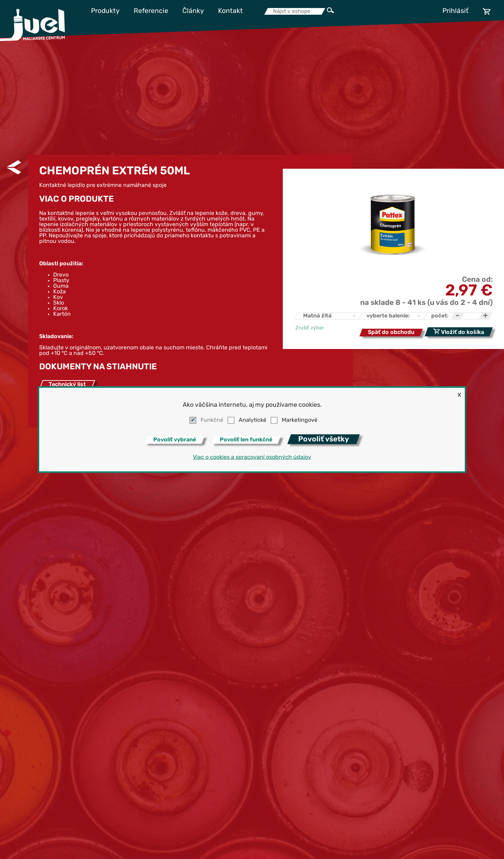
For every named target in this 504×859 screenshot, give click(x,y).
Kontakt (230, 11)
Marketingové (300, 420)
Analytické (253, 420)
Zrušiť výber (310, 328)
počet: (440, 316)
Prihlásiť (456, 11)
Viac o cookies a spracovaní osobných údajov (252, 457)
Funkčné (212, 420)
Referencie (151, 11)
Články (193, 11)
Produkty (105, 11)
